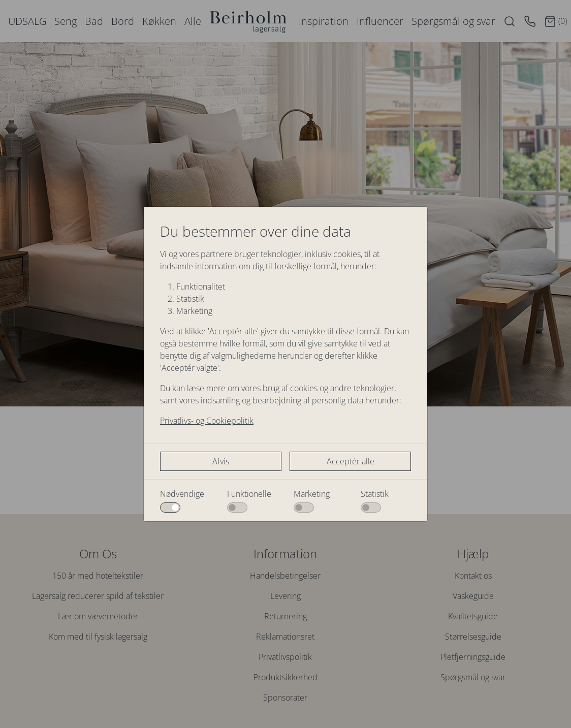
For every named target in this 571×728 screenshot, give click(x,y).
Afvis (221, 461)
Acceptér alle (351, 461)
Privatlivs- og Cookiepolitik (207, 421)
